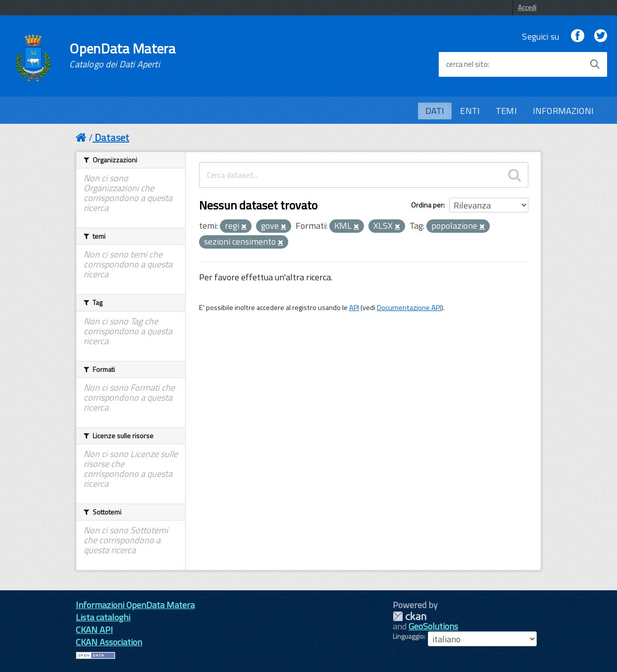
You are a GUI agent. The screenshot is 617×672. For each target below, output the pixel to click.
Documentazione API (409, 308)
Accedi (527, 7)
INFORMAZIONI (563, 111)
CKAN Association (109, 642)
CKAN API (94, 630)
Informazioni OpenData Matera (135, 605)
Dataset (112, 137)
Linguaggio (408, 636)
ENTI (470, 111)
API (354, 308)
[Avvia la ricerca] (595, 64)
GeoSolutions (433, 626)
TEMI (506, 111)
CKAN (410, 616)
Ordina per (427, 205)
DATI (435, 111)
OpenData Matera (122, 55)
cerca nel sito (467, 64)
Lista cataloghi (103, 617)
